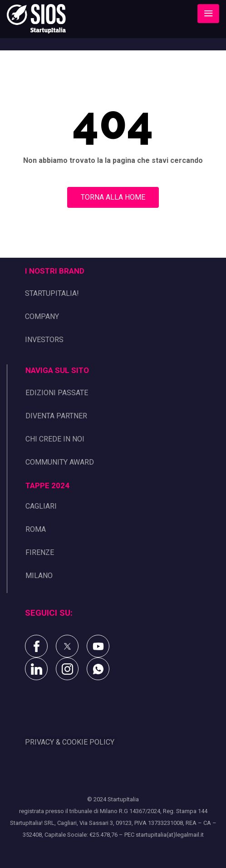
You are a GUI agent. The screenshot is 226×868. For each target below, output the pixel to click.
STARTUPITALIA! (52, 293)
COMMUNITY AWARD (60, 462)
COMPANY (42, 316)
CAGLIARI (41, 506)
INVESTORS (44, 340)
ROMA (36, 529)
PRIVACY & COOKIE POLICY (70, 742)
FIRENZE (40, 552)
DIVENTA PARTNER (56, 416)
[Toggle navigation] (208, 14)
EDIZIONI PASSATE (57, 393)
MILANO (39, 576)
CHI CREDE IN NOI (55, 439)
